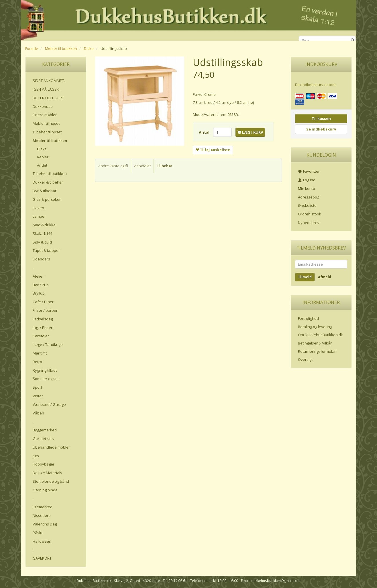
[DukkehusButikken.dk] (188, 19)
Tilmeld (305, 277)
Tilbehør (165, 166)
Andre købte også (113, 166)
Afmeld (325, 277)
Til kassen (321, 118)
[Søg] (353, 41)
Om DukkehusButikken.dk (320, 335)
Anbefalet (142, 166)
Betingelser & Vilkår (315, 343)
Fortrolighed (308, 318)
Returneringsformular (317, 351)
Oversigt (305, 359)
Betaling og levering (315, 327)
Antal (205, 132)
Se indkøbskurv (321, 129)
